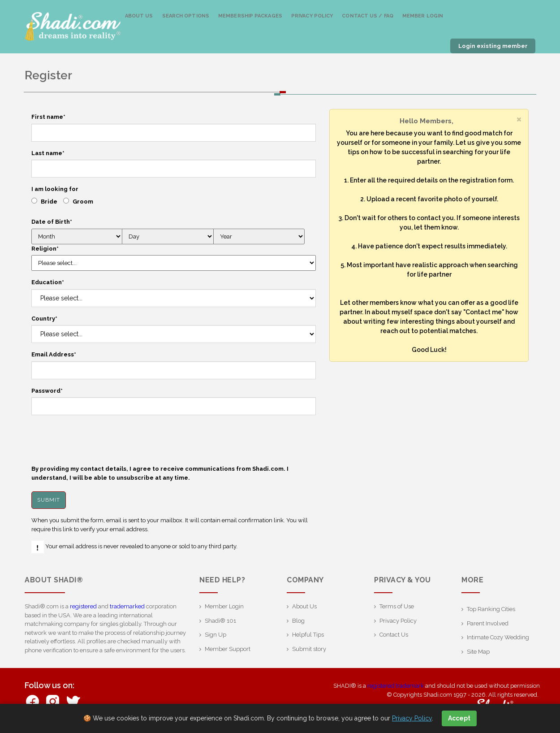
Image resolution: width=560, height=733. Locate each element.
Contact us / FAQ (368, 16)
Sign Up (215, 635)
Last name (48, 153)
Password (47, 391)
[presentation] (99, 440)
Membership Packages (250, 16)
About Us (139, 16)
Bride (49, 202)
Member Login (423, 16)
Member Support (228, 649)
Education (48, 282)
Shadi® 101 (220, 621)
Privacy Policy (312, 16)
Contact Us (394, 635)
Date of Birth (52, 222)
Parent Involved (488, 623)
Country (44, 319)
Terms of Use (397, 606)
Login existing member (493, 46)
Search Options (186, 16)
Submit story (309, 649)
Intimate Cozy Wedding (498, 637)
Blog (298, 621)
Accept (459, 718)
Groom (83, 202)
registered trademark (396, 686)
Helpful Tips (308, 635)
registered (83, 606)
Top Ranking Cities (491, 609)
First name (48, 117)
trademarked (127, 606)
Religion (45, 249)
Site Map (478, 652)
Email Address (54, 354)
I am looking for (55, 189)
